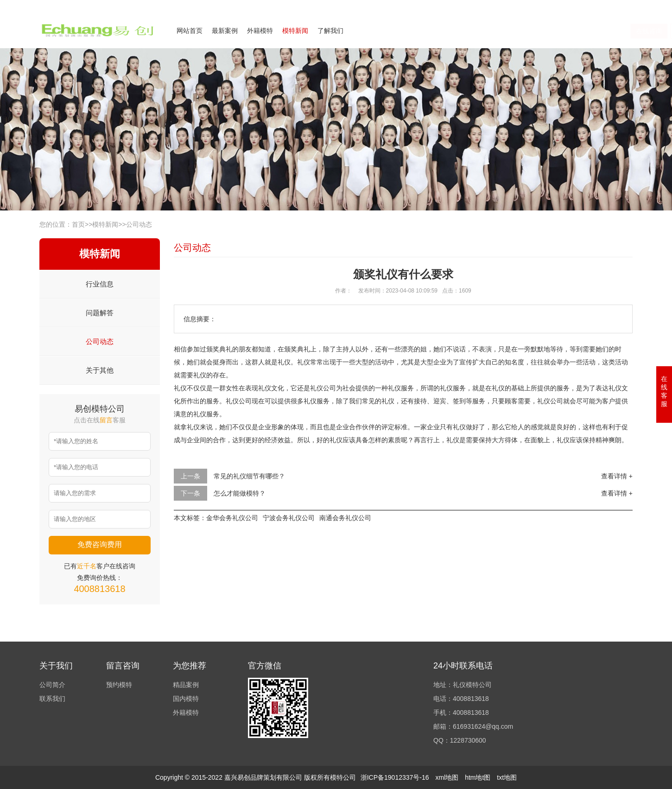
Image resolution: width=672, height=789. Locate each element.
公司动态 (139, 224)
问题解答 (100, 313)
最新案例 (225, 31)
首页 (78, 224)
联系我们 (576, 6)
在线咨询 (543, 31)
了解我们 (330, 31)
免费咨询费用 (100, 544)
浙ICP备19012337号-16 (395, 777)
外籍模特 (260, 31)
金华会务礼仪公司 (232, 518)
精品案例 (186, 685)
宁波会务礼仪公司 (289, 518)
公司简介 (542, 6)
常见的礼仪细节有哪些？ (249, 476)
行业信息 (100, 284)
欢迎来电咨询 (616, 6)
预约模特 (119, 685)
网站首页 (190, 31)
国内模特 (186, 699)
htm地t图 (478, 777)
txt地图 (507, 777)
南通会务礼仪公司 (345, 518)
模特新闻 (295, 31)
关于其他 (100, 370)
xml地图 (447, 777)
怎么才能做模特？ (240, 493)
